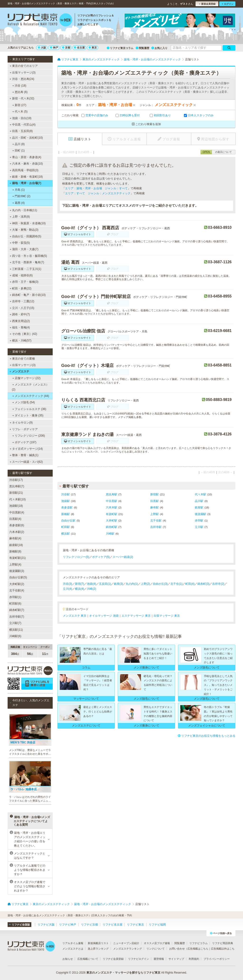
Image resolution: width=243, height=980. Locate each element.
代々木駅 (201, 494)
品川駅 (199, 501)
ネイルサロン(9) (21, 423)
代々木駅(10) (17, 499)
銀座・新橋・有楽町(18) (26, 177)
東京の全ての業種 (22, 359)
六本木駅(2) (17, 532)
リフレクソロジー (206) (29, 436)
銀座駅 (199, 507)
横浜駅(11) (16, 630)
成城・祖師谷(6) (21, 275)
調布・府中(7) (20, 314)
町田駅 (65, 527)
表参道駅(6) (17, 525)
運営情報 (159, 959)
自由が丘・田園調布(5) (26, 236)
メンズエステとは (73, 949)
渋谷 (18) (19, 86)
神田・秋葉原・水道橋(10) (28, 223)
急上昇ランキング (98, 949)
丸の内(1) (132, 584)
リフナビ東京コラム (120, 48)
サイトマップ (176, 959)
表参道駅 (67, 507)
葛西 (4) (19, 203)
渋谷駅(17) (16, 480)
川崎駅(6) (15, 636)
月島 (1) (19, 190)
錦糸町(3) (203, 584)
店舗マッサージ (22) (26, 378)
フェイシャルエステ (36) (29, 409)
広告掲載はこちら (198, 949)
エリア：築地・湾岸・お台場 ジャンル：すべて (96, 188)
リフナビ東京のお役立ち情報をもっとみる (207, 736)
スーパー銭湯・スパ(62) (26, 462)
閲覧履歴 (143, 48)
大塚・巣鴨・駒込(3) (24, 230)
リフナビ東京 (136, 925)
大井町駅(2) (17, 584)
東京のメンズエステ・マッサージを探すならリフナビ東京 (123, 973)
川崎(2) (91, 589)
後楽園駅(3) (17, 571)
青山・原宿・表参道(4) (26, 157)
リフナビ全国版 (19, 925)
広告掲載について (88, 959)
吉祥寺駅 (156, 527)
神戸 (54, 48)
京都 (66, 48)
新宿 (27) (19, 105)
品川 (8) (19, 144)
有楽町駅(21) (17, 558)
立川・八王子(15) (22, 308)
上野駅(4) (15, 565)
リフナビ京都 (89, 925)
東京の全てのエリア (24, 66)
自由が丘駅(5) (18, 577)
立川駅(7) (15, 623)
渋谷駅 (65, 494)
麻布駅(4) (15, 538)
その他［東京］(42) (23, 334)
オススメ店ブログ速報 (157, 943)
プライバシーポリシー (217, 959)
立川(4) (68, 589)
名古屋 (79, 48)
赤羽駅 (199, 521)
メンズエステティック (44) (31, 396)
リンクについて (156, 949)
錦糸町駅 (112, 527)
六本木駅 (112, 507)
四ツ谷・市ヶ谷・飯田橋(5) (28, 256)
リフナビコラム (199, 943)
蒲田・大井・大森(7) (24, 249)
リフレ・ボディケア (24, 429)
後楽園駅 (201, 514)
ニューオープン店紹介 (126, 943)
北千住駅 (156, 521)
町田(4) (190, 584)
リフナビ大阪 (46, 925)
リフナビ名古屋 (112, 925)
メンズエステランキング (128, 949)
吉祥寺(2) (218, 584)
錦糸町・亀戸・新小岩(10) (28, 295)
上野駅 (154, 514)
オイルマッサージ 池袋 (104, 616)
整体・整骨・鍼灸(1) (24, 455)
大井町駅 (112, 521)
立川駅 (199, 527)
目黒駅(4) (15, 519)
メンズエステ (19, 371)
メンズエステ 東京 (75, 616)
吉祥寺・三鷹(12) (22, 301)
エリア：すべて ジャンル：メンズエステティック (98, 193)
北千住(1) (176, 584)
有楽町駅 (112, 514)
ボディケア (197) (24, 442)
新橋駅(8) (15, 551)
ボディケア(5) (101, 557)
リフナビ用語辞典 (223, 943)
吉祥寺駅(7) (17, 617)
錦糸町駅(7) (17, 610)
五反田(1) (105, 584)
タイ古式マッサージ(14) (26, 449)
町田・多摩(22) (21, 288)
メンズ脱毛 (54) (24, 402)
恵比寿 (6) (20, 92)
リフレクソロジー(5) (76, 557)
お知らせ (68, 959)
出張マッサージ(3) (23, 73)
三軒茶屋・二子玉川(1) (26, 269)
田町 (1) (19, 151)
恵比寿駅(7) (17, 486)
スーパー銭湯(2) (123, 557)
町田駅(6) (15, 604)
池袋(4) (91, 584)
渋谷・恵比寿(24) (22, 79)
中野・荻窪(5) (20, 243)
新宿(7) (80, 584)
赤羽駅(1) (15, 597)
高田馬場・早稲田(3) (24, 170)
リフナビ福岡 (157, 925)
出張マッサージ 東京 (167, 616)
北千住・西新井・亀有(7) (27, 262)
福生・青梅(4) (20, 327)
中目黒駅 (112, 501)
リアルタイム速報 (73, 943)
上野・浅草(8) (20, 217)
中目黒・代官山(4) (23, 125)
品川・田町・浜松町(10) (26, 138)
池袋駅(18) (16, 506)
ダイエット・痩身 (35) (28, 415)
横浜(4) (80, 589)
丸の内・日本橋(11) (23, 210)
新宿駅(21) (16, 493)
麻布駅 (154, 507)
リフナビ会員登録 (113, 959)
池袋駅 (65, 501)
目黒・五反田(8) (21, 131)
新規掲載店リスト (98, 943)
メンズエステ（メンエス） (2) (30, 387)
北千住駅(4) (17, 590)
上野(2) (145, 584)
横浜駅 (65, 534)
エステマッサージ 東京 (136, 616)
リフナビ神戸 (68, 925)
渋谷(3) (68, 584)
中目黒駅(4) (17, 512)
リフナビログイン (139, 959)
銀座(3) (119, 584)
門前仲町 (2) (21, 196)
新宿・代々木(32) (22, 98)
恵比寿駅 (112, 494)
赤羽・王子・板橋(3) (24, 282)
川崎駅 (110, 534)
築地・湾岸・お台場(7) (25, 183)
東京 (93, 48)
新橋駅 (65, 514)
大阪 (42, 48)
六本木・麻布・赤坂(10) (26, 164)
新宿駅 (154, 494)
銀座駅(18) (16, 545)
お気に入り (159, 48)
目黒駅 (154, 501)
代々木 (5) (20, 112)
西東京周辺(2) (20, 321)
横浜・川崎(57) (21, 341)
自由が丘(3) (160, 584)
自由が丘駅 (68, 521)
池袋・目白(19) (21, 118)
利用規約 (194, 959)
